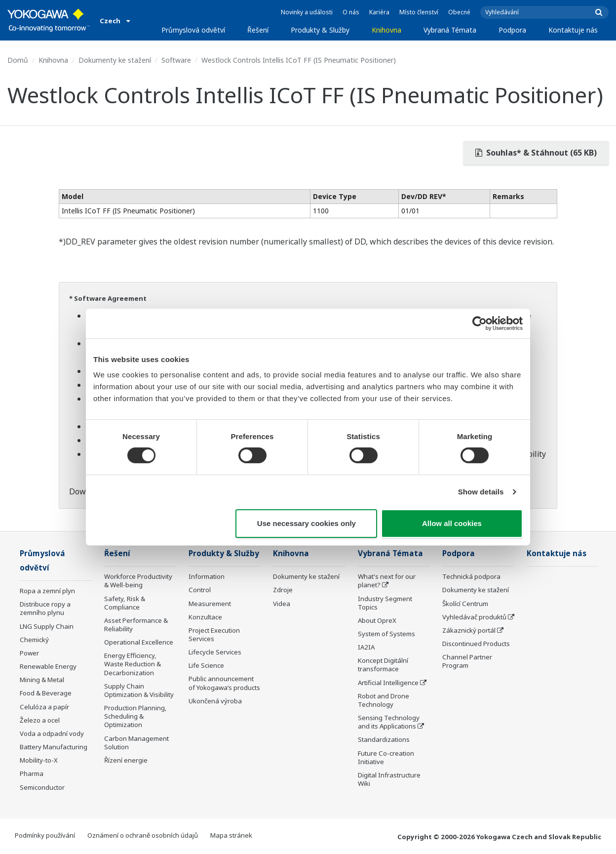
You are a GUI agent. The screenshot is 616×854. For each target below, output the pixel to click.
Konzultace (205, 617)
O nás (351, 12)
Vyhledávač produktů (474, 617)
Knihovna (386, 30)
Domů (18, 60)
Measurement (210, 604)
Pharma (32, 773)
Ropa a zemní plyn (47, 591)
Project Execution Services (214, 634)
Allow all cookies (452, 523)
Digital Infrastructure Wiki (389, 779)
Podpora (512, 30)
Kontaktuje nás (573, 30)
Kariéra (379, 12)
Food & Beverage (46, 693)
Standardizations (384, 739)
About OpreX (377, 620)
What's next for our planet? (387, 581)
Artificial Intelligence (388, 683)
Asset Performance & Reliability (136, 625)
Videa (282, 604)
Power (29, 653)
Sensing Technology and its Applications (389, 722)
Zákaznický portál (469, 630)
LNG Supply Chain (47, 626)
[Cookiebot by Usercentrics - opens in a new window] (480, 323)
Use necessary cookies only (307, 523)
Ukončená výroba (215, 701)
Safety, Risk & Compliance (125, 603)
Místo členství (419, 12)
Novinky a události (307, 12)
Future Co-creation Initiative (386, 757)
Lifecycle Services (215, 652)
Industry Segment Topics (385, 603)
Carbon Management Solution (136, 743)
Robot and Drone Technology (384, 700)
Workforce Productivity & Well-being (138, 581)
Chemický (34, 640)
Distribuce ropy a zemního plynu (45, 608)
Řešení (258, 30)
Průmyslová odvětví (193, 30)
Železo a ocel (40, 720)
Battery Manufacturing (54, 747)
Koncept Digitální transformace (383, 665)
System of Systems (386, 634)
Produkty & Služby (320, 30)
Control (200, 590)
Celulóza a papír (44, 707)
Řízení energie (126, 760)
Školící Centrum (465, 604)
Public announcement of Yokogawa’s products (224, 683)
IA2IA (366, 647)
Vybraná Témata (450, 30)
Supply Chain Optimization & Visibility (139, 690)
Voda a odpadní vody (52, 733)
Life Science (206, 665)
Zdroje (283, 590)
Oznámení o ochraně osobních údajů (143, 835)
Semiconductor (42, 787)
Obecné (459, 12)
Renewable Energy (48, 666)
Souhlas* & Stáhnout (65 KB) (536, 153)
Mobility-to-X (39, 760)
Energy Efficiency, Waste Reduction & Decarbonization (133, 664)
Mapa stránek (231, 835)
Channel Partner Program (467, 661)
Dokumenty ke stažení (115, 60)
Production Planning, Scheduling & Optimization (135, 716)
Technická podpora (471, 576)
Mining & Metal (42, 680)
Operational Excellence (139, 642)
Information (207, 576)
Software (176, 60)
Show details (481, 492)
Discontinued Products (476, 644)
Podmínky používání (45, 835)
